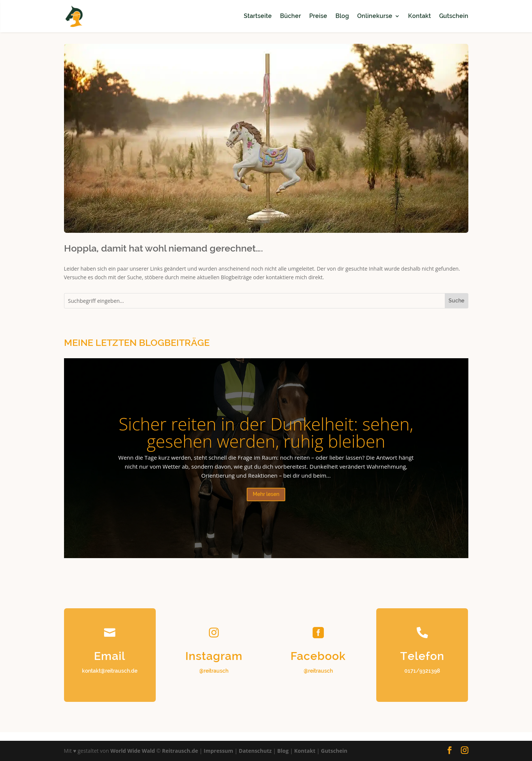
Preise (318, 16)
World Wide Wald (133, 751)
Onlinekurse (375, 16)
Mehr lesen (266, 494)
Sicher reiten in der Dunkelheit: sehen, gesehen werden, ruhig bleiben (266, 432)
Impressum (218, 751)
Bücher (291, 16)
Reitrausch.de (180, 751)
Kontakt (419, 16)
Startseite (258, 16)
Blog (342, 16)
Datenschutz (255, 751)
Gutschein (454, 16)
